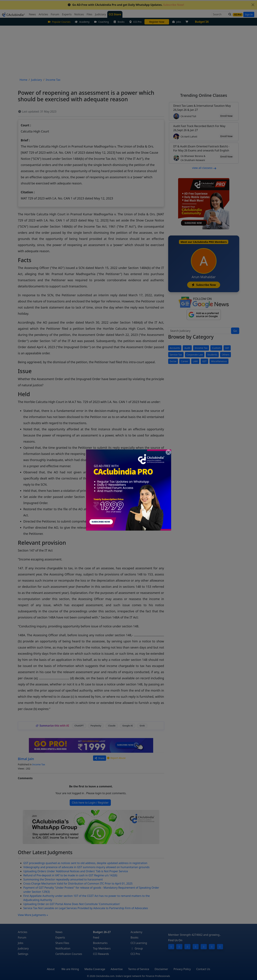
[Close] (168, 452)
